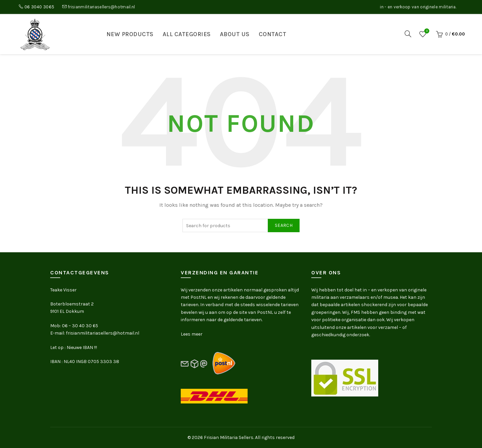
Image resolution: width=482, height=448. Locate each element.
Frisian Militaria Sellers (229, 437)
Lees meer (192, 334)
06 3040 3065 (39, 7)
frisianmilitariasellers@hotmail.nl (101, 7)
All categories (187, 34)
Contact (273, 34)
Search (284, 225)
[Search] (408, 34)
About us (235, 34)
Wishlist (426, 31)
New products (130, 34)
